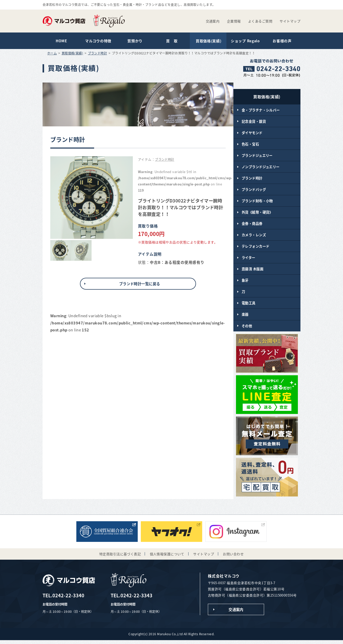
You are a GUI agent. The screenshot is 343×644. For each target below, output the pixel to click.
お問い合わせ (233, 557)
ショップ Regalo (245, 41)
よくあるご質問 (260, 21)
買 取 (172, 41)
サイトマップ (290, 21)
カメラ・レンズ (254, 237)
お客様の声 (282, 41)
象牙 (245, 283)
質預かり (135, 41)
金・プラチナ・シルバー (261, 110)
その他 (247, 329)
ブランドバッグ (254, 191)
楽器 (245, 317)
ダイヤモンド (252, 133)
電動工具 (249, 306)
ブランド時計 (98, 54)
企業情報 (234, 21)
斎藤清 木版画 (252, 271)
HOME (61, 41)
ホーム (52, 54)
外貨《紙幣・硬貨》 (257, 214)
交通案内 (213, 21)
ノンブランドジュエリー (261, 168)
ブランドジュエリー (257, 156)
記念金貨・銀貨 (254, 122)
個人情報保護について (167, 557)
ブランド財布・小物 (257, 202)
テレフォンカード (255, 248)
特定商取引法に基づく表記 (120, 557)
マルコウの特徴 (98, 41)
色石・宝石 (250, 145)
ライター (248, 260)
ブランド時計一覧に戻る (140, 284)
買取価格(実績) (208, 41)
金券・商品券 (252, 225)
